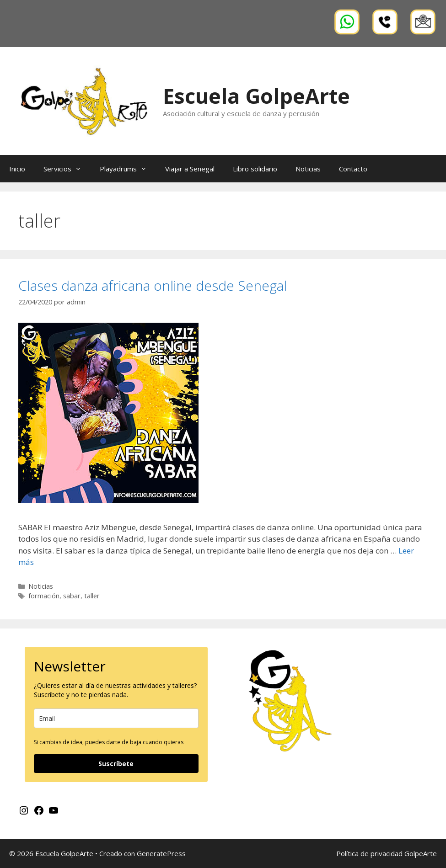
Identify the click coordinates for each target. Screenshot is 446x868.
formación (44, 596)
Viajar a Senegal (190, 169)
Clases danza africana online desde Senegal (153, 285)
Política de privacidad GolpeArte (387, 853)
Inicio (17, 169)
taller (92, 596)
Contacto (353, 169)
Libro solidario (255, 169)
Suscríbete (116, 764)
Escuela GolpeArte (256, 96)
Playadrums (128, 169)
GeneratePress (161, 853)
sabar (72, 596)
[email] (116, 718)
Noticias (308, 169)
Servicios (67, 169)
